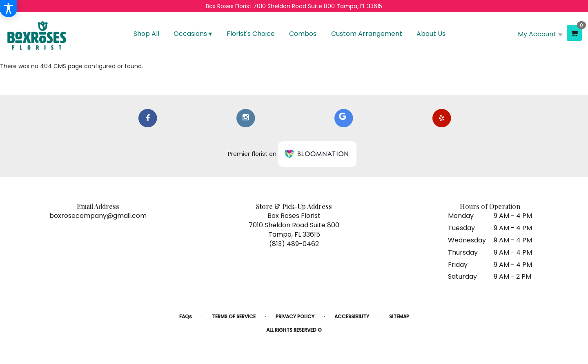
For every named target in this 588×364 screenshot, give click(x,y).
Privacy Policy (295, 316)
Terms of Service (234, 316)
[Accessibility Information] (9, 9)
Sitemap (399, 316)
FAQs (186, 316)
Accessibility (352, 316)
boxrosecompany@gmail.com (98, 216)
